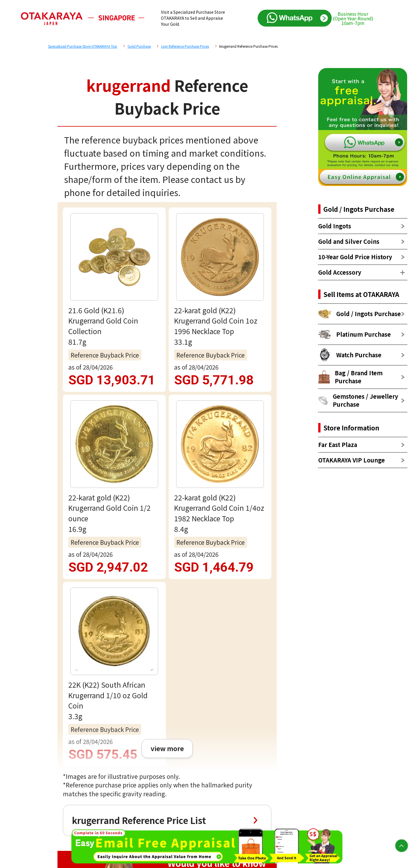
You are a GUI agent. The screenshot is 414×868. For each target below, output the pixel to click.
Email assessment (167, 634)
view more (167, 321)
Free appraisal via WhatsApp (167, 597)
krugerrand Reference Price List (139, 393)
